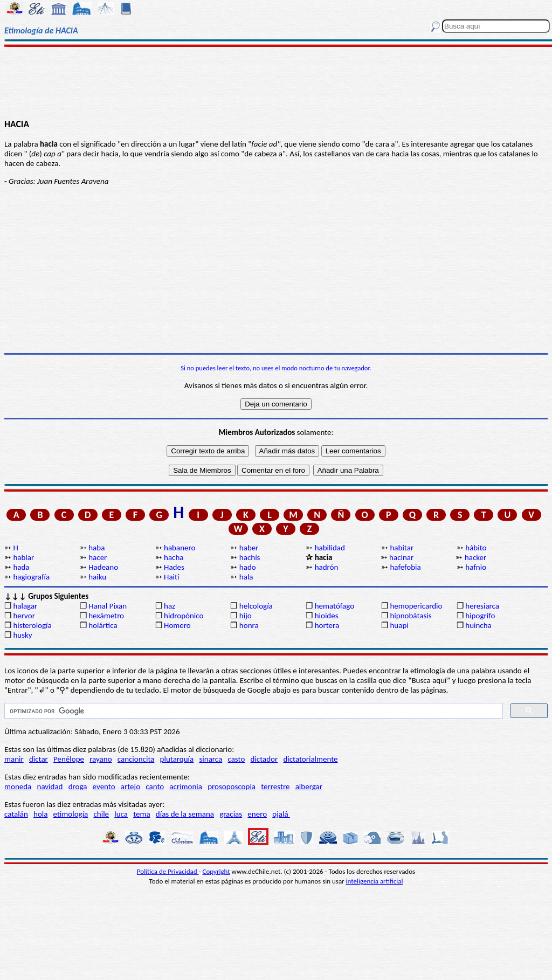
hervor (24, 616)
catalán (16, 814)
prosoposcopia (232, 786)
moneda (18, 786)
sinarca (211, 759)
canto (155, 786)
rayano (101, 759)
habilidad (330, 548)
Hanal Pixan (108, 606)
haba (96, 548)
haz (170, 606)
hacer (98, 557)
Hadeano (103, 567)
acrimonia (186, 786)
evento (104, 786)
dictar (39, 759)
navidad (50, 786)
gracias (231, 814)
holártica (103, 625)
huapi (399, 625)
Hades (174, 567)
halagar (25, 606)
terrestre (275, 786)
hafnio (476, 567)
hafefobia (405, 567)
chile (101, 814)
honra (249, 625)
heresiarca (482, 606)
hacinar (401, 557)
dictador (264, 759)
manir (14, 759)
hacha (174, 557)
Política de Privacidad (168, 871)
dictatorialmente (310, 759)
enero (257, 814)
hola (40, 814)
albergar (309, 786)
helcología (256, 606)
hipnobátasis (410, 616)
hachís (250, 557)
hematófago (335, 606)
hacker (475, 557)
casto (236, 759)
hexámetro (106, 616)
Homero (177, 625)
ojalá (281, 814)
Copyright (216, 871)
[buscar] (253, 711)
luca (121, 814)
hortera (327, 625)
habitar (402, 548)
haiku (97, 577)
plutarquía (177, 759)
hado (248, 567)
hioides (327, 616)
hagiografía (31, 577)
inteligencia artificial (375, 881)
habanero (180, 548)
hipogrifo (480, 616)
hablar (23, 557)
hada (21, 567)
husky (22, 635)
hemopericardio (416, 606)
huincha (478, 625)
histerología (32, 625)
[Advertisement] (276, 82)
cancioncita (136, 759)
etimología (71, 814)
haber (249, 548)
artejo (130, 786)
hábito (476, 548)
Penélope (69, 759)
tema (142, 814)
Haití (171, 577)
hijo (246, 616)
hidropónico (184, 616)
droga (78, 786)
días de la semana (185, 814)
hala (246, 577)
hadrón (327, 567)
